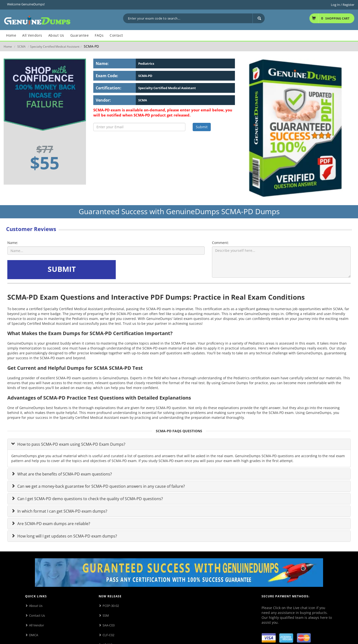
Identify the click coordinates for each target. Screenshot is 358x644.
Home (8, 47)
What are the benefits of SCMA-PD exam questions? (64, 474)
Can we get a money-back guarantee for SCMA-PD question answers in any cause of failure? (101, 486)
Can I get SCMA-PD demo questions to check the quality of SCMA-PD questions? (90, 499)
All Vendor (37, 625)
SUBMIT (62, 269)
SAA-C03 (109, 625)
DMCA (34, 635)
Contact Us (37, 615)
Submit (202, 127)
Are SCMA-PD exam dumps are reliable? (53, 524)
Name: (13, 243)
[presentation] (154, 270)
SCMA (21, 47)
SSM (106, 615)
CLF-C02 (108, 635)
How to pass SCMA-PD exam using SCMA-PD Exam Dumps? (71, 444)
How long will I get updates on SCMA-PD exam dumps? (67, 536)
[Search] (259, 18)
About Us (36, 606)
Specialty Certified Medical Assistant (55, 47)
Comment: (220, 243)
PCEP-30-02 (111, 606)
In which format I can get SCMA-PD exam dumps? (62, 511)
